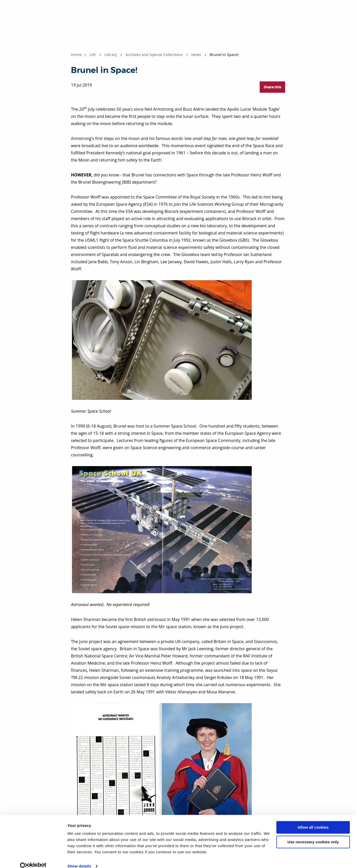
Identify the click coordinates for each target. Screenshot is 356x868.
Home (76, 54)
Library (111, 54)
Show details (79, 858)
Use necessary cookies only (313, 833)
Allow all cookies (313, 819)
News (196, 54)
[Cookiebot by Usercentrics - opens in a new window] (33, 858)
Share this (272, 87)
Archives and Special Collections (154, 54)
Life (93, 54)
